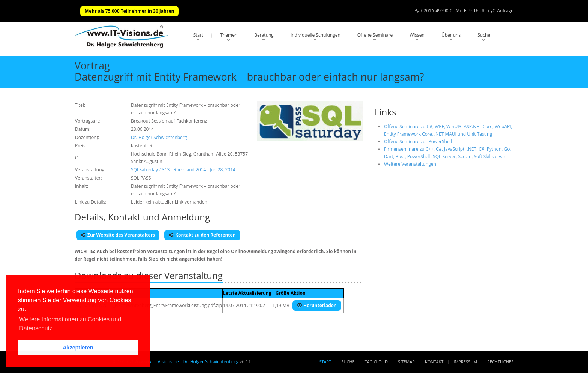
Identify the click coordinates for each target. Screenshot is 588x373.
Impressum (465, 362)
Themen (229, 35)
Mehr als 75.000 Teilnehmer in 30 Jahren (129, 11)
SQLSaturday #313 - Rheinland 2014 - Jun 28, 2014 (183, 170)
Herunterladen (317, 305)
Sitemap (406, 362)
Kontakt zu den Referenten (202, 235)
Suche (484, 35)
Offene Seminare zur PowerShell (418, 142)
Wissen (417, 35)
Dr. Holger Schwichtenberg (159, 137)
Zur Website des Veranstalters (118, 235)
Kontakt (434, 362)
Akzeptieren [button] (78, 348)
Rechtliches (500, 362)
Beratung (264, 35)
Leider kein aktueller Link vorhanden (169, 202)
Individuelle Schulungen (316, 35)
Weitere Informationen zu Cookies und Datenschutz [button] (70, 324)
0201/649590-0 (437, 11)
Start (199, 35)
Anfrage (505, 11)
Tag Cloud (376, 362)
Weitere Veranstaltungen (410, 164)
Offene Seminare (375, 35)
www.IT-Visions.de (160, 362)
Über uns (451, 35)
